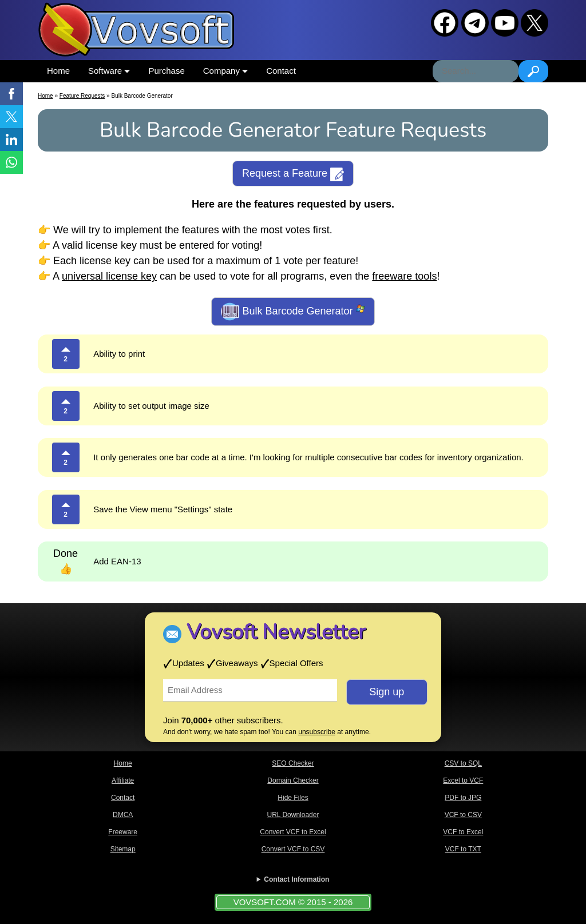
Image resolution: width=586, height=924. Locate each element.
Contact (281, 71)
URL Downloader (293, 815)
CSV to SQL (463, 763)
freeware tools (404, 276)
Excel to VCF (463, 780)
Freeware (123, 832)
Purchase (166, 71)
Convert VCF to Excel (293, 832)
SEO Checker (293, 763)
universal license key (109, 276)
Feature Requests (82, 96)
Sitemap (123, 849)
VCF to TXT (463, 849)
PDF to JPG (463, 798)
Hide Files (293, 798)
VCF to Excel (463, 832)
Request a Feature (293, 174)
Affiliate (123, 780)
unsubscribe (317, 732)
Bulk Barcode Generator (293, 312)
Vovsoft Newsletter (276, 632)
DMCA (123, 815)
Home (58, 71)
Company (225, 71)
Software (109, 71)
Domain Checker (293, 780)
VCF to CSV (463, 815)
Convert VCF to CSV (293, 849)
